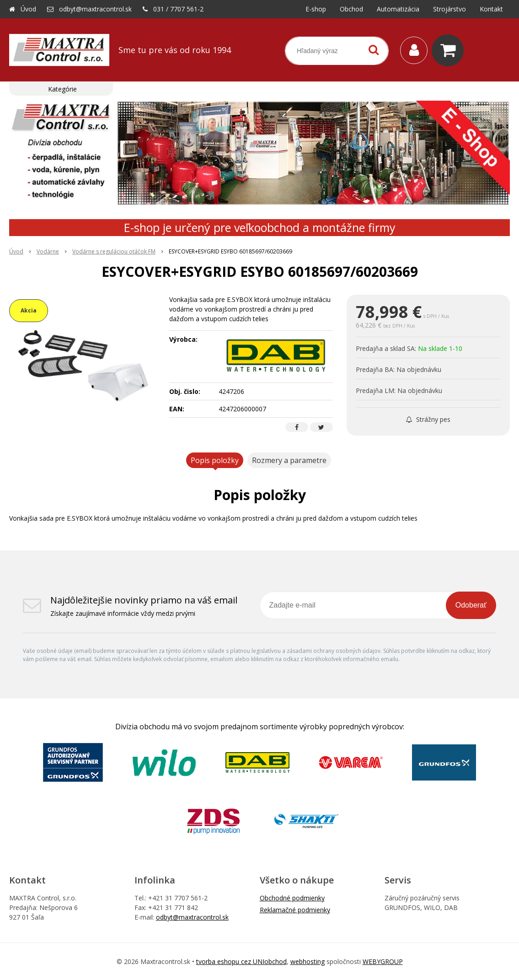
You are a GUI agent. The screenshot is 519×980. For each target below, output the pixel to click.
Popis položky (215, 460)
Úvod (28, 9)
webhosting (308, 961)
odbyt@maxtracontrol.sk (95, 9)
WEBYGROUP (383, 961)
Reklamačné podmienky (295, 910)
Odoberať (471, 605)
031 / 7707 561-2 (178, 9)
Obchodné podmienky (292, 898)
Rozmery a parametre (289, 460)
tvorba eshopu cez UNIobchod (241, 961)
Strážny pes (428, 419)
